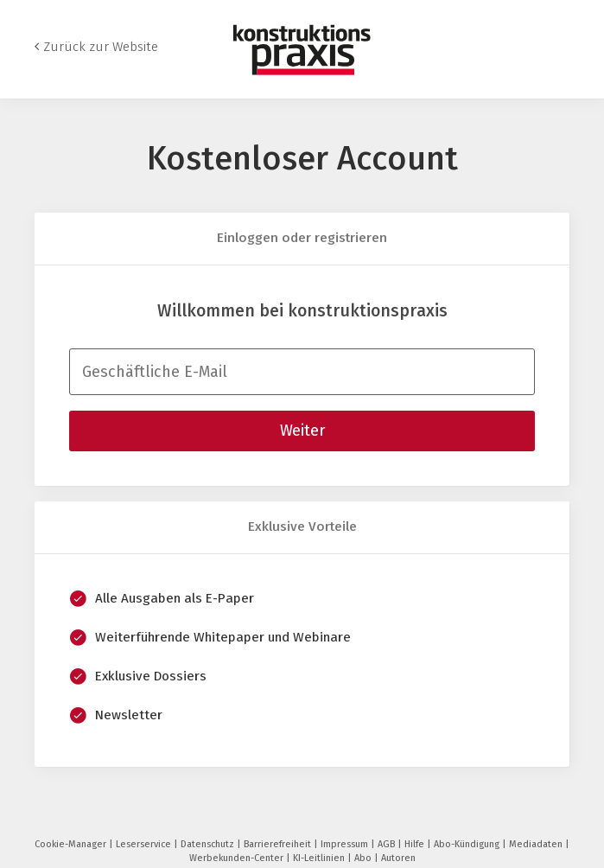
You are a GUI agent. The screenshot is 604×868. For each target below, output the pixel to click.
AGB (388, 844)
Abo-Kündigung (468, 844)
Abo (364, 858)
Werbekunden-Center (238, 858)
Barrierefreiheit (279, 844)
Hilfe (416, 844)
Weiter (302, 431)
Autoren (398, 858)
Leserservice (145, 844)
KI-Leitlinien (320, 858)
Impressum (346, 844)
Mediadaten (537, 844)
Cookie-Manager (72, 844)
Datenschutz (209, 844)
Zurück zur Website (101, 47)
